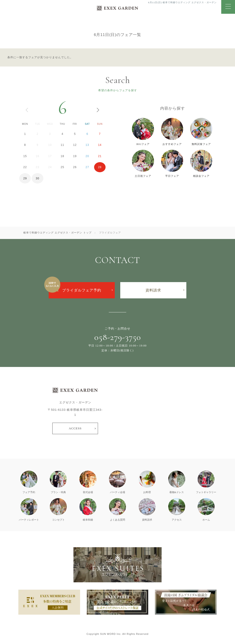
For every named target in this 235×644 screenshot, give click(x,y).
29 (25, 178)
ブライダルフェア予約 (82, 290)
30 (38, 178)
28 (100, 167)
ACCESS (75, 428)
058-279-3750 (118, 337)
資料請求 (153, 290)
